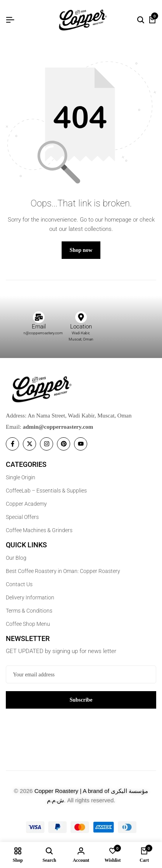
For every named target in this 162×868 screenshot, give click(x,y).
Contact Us (19, 584)
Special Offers (22, 517)
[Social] (12, 444)
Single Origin (21, 477)
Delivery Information (30, 597)
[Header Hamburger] (10, 20)
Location (81, 327)
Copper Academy (26, 504)
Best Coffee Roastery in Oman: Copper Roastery (63, 571)
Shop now (81, 250)
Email (39, 327)
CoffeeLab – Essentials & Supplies (46, 491)
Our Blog (16, 558)
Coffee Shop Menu (28, 624)
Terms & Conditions (29, 611)
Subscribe (81, 700)
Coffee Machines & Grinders (39, 530)
